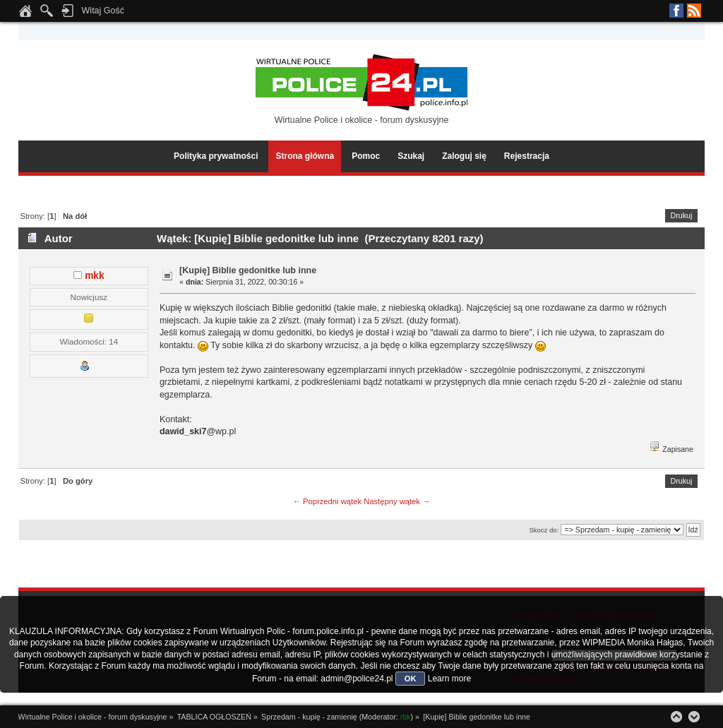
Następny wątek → (397, 501)
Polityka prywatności (216, 156)
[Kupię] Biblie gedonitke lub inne (248, 270)
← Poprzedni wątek (327, 501)
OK (411, 679)
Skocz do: (544, 530)
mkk (94, 276)
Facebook (676, 11)
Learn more (449, 679)
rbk (406, 717)
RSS (694, 11)
